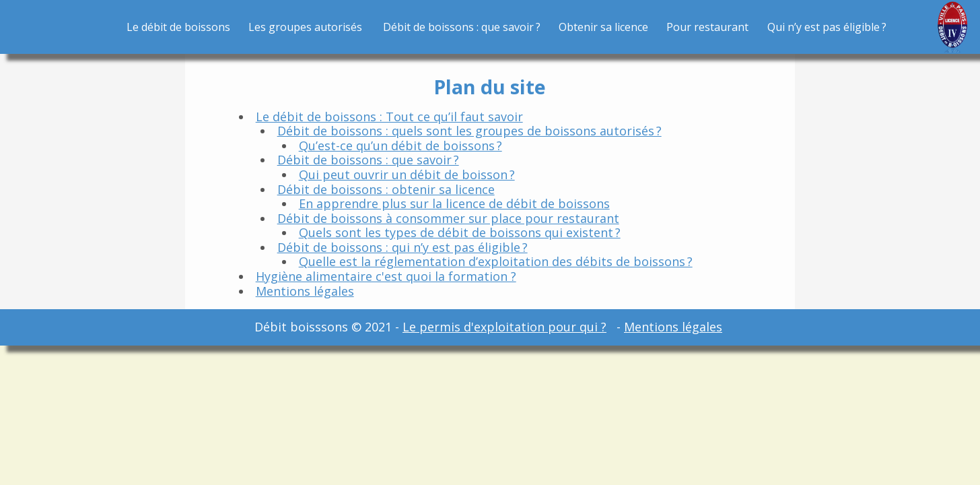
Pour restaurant (707, 27)
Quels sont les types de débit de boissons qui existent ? (460, 232)
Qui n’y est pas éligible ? (827, 27)
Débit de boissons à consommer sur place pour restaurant (448, 218)
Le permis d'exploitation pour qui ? (504, 327)
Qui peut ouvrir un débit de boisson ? (407, 174)
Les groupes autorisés (306, 27)
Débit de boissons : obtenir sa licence (386, 189)
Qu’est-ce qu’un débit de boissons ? (400, 145)
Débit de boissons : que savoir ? (462, 27)
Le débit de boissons (178, 27)
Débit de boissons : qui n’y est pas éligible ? (403, 247)
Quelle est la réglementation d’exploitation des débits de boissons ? (496, 261)
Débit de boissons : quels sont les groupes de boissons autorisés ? (469, 131)
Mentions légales (305, 291)
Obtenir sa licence (603, 27)
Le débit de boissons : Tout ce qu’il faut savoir (389, 117)
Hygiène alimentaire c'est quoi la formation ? (386, 276)
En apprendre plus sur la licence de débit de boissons (454, 203)
